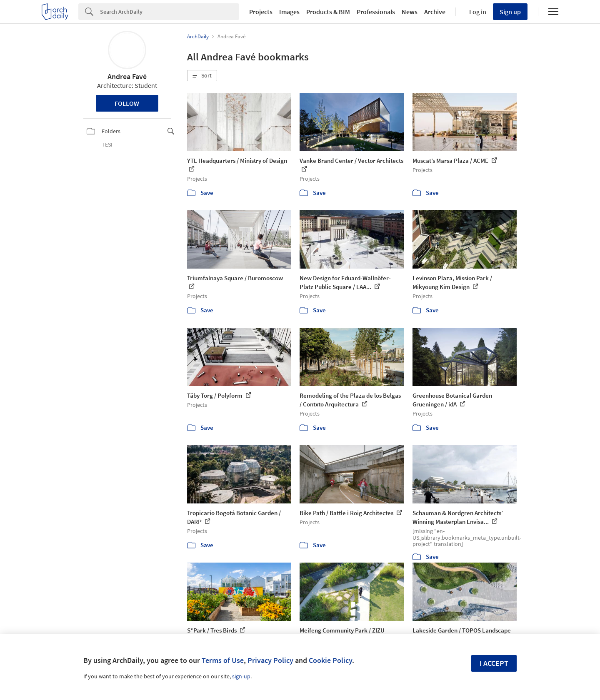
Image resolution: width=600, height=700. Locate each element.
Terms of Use (223, 660)
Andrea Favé (127, 76)
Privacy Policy (270, 660)
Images (289, 12)
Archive (435, 12)
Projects (261, 12)
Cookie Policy (330, 660)
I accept (494, 663)
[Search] (170, 12)
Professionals (376, 12)
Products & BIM (328, 12)
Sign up (510, 12)
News (410, 12)
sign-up (241, 676)
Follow (127, 103)
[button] (202, 76)
